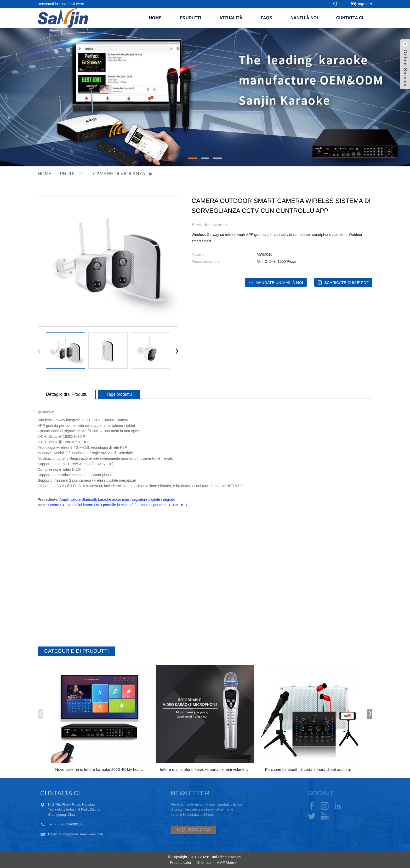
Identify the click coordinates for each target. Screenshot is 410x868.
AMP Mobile (227, 863)
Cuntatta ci (350, 18)
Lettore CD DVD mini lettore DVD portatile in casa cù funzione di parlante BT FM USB (117, 505)
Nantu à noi (304, 18)
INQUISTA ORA (178, 830)
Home (155, 18)
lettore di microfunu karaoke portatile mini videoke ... (205, 769)
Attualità (231, 18)
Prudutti (190, 18)
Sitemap (204, 863)
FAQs (266, 18)
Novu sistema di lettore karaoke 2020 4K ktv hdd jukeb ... (101, 769)
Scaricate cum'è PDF (346, 282)
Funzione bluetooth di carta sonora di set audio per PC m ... (311, 769)
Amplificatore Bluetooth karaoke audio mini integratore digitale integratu (117, 499)
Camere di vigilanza (119, 174)
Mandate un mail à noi (279, 282)
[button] (192, 158)
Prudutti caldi (180, 863)
